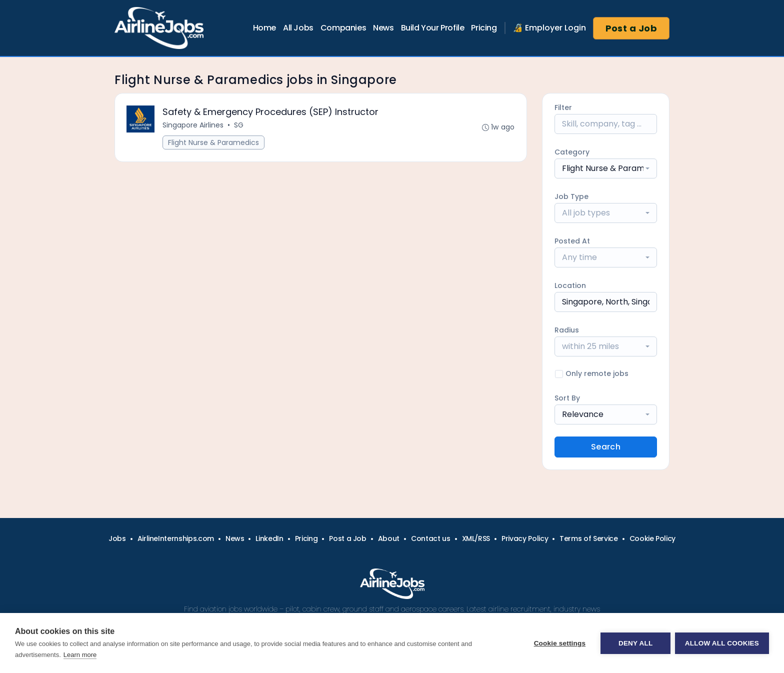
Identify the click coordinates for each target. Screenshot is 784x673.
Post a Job (631, 28)
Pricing (484, 28)
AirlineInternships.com (176, 538)
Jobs (117, 538)
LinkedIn (269, 538)
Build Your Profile (433, 28)
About (389, 538)
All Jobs (298, 28)
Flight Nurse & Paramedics (214, 143)
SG (239, 125)
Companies (343, 28)
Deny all (635, 643)
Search (606, 447)
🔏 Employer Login (549, 28)
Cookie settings (559, 643)
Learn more (80, 655)
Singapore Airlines (193, 125)
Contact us (431, 538)
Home (264, 28)
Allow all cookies (722, 643)
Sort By (567, 398)
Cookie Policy (652, 538)
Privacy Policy (525, 538)
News (383, 28)
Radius (567, 330)
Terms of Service (588, 538)
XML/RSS (476, 538)
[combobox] (606, 168)
